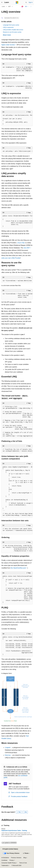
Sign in (31, 2)
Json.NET (27, 248)
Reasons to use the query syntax (12, 32)
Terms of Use (23, 863)
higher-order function (8, 45)
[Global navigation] (2, 2)
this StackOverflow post (18, 568)
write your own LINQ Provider (11, 258)
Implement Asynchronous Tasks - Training (14, 830)
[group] (17, 69)
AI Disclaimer (5, 858)
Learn (3, 6)
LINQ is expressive (8, 27)
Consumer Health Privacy (9, 863)
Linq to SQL (21, 243)
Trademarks (5, 865)
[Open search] (26, 2)
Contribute (4, 860)
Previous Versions (16, 858)
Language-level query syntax (11, 25)
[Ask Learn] (22, 7)
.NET (9, 6)
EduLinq (8, 755)
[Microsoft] (17, 2)
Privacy (12, 860)
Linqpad (7, 747)
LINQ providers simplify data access (13, 30)
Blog (25, 858)
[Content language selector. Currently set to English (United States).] (10, 849)
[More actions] (31, 7)
